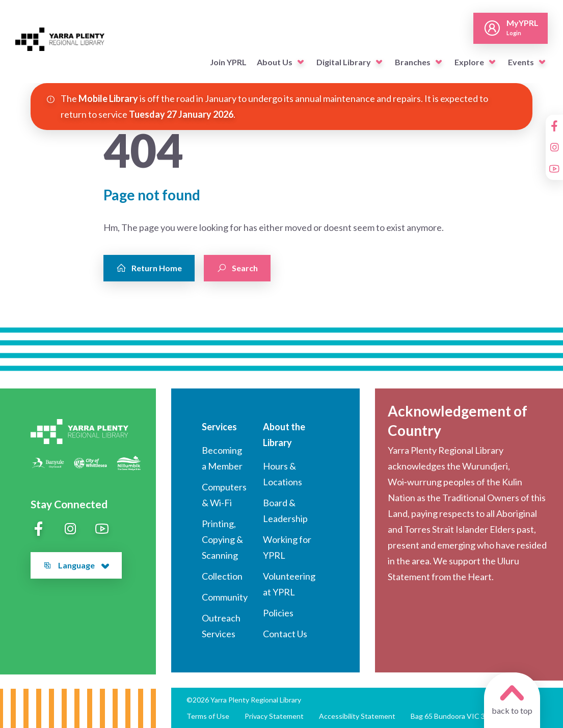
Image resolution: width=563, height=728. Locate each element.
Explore (469, 62)
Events (521, 62)
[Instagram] (554, 147)
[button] (301, 62)
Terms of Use (208, 716)
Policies (278, 613)
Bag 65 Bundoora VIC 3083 (454, 716)
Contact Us (285, 634)
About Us (275, 62)
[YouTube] (554, 169)
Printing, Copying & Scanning (222, 539)
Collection (222, 576)
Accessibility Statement (357, 716)
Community (225, 597)
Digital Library (344, 62)
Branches (413, 62)
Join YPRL (228, 62)
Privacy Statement (274, 716)
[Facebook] (554, 126)
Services (219, 427)
